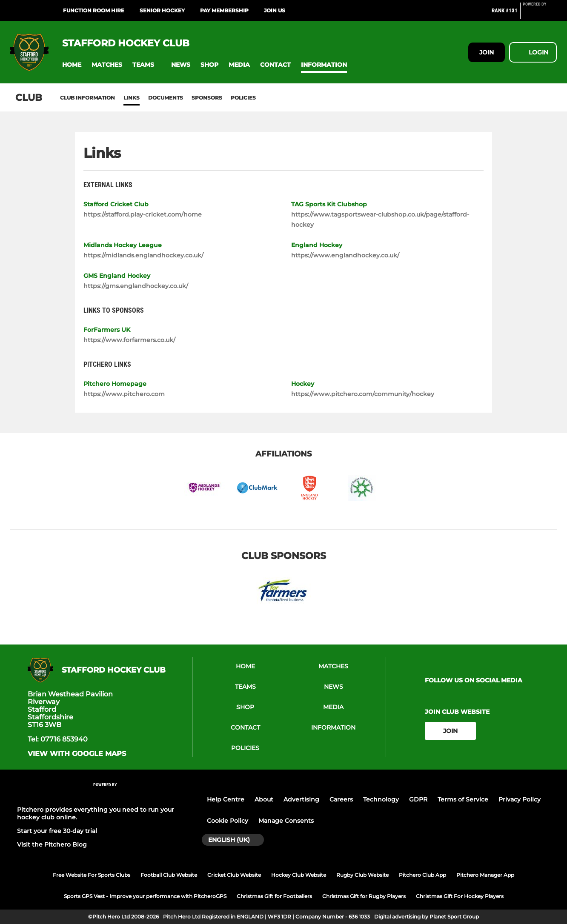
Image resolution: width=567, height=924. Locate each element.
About (264, 799)
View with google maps (77, 754)
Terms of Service (463, 799)
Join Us (275, 10)
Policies (243, 98)
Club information (87, 98)
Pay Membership (224, 10)
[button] (72, 65)
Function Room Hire (94, 10)
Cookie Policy (228, 821)
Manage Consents (286, 821)
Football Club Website (169, 875)
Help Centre (226, 799)
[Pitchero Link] (540, 14)
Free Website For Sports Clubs (92, 875)
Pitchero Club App (422, 875)
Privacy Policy (520, 799)
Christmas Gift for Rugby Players (364, 896)
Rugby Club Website (362, 875)
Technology (381, 799)
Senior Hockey (162, 10)
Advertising (301, 799)
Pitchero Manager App (485, 875)
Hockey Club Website (299, 875)
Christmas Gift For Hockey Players (460, 896)
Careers (341, 799)
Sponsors (207, 98)
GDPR (418, 799)
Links (132, 98)
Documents (166, 98)
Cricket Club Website (234, 875)
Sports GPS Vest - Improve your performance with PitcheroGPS (145, 896)
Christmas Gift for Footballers (274, 896)
